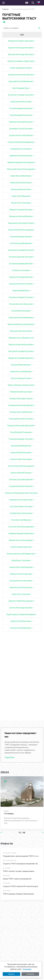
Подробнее (27, 969)
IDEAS (5, 772)
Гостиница (9, 814)
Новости (7, 844)
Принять (11, 974)
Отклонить (30, 974)
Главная (5, 9)
